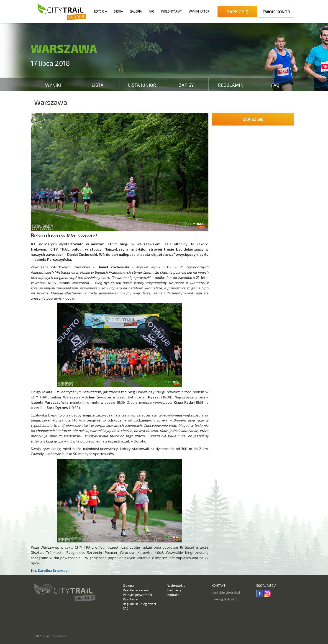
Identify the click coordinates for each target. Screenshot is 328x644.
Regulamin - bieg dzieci (139, 604)
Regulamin (231, 85)
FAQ (151, 11)
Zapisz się (237, 12)
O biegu (128, 585)
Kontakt (173, 595)
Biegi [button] (118, 11)
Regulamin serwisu (137, 590)
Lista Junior (142, 85)
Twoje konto (276, 12)
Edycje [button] (100, 11)
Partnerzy (174, 590)
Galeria (136, 11)
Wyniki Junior (199, 11)
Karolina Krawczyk (54, 570)
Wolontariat (172, 11)
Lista (97, 85)
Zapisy (186, 85)
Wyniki (53, 85)
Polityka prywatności (138, 595)
